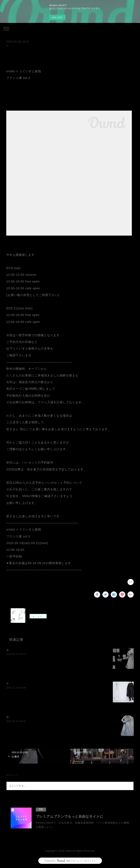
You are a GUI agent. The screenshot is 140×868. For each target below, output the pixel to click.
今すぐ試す (57, 17)
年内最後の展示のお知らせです (25, 684)
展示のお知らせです (19, 717)
